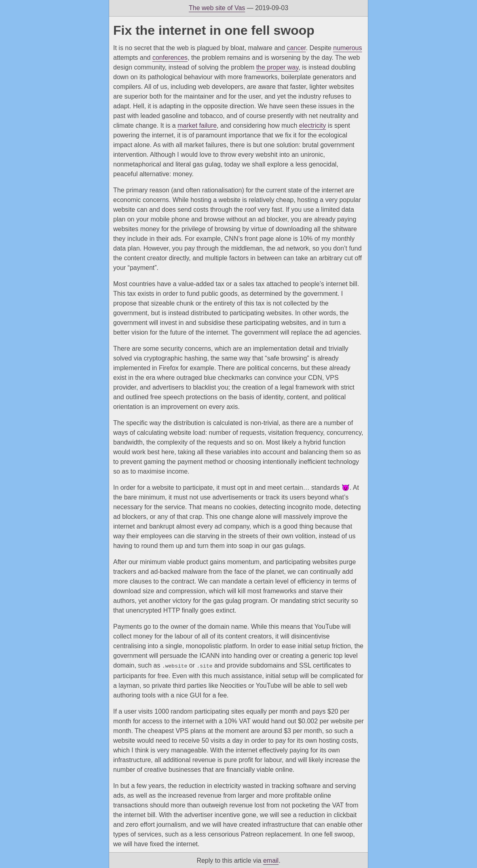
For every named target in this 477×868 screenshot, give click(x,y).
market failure (197, 125)
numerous (347, 48)
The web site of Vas (217, 8)
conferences (170, 58)
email (271, 860)
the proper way (278, 67)
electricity (313, 125)
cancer (297, 48)
